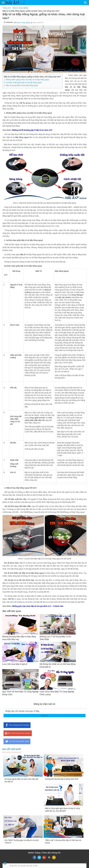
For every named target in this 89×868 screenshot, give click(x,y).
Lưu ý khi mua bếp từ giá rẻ (15, 664)
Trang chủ (7, 8)
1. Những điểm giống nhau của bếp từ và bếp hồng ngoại (27, 80)
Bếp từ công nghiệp (20, 8)
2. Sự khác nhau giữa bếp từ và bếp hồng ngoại (23, 82)
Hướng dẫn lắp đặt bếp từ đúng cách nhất (62, 779)
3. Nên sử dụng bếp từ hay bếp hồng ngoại (21, 85)
